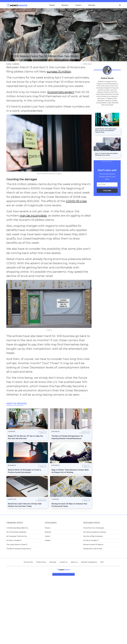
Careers (78, 5)
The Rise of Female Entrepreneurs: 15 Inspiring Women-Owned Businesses (67, 437)
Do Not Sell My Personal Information (64, 574)
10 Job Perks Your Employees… (94, 528)
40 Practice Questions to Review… (95, 532)
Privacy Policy (41, 562)
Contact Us (64, 562)
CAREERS (16, 64)
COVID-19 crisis (76, 201)
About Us (74, 562)
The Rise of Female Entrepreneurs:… (19, 549)
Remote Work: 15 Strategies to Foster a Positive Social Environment (24, 471)
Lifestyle (92, 5)
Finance (52, 5)
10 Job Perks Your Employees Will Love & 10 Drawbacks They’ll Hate (106, 131)
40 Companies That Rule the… (17, 536)
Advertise (53, 562)
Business (65, 5)
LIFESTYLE (12, 499)
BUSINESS (56, 432)
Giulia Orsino (86, 433)
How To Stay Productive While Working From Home (106, 154)
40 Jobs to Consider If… (14, 540)
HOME (9, 64)
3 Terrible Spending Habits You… (18, 528)
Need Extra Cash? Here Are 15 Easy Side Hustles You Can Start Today (25, 505)
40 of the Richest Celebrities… (17, 532)
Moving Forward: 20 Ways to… (94, 545)
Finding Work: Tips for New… (93, 549)
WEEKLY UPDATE (107, 162)
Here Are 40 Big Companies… (93, 536)
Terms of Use (28, 562)
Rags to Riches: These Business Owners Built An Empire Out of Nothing (70, 471)
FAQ (102, 562)
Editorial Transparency (89, 562)
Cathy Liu (43, 433)
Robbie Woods (87, 64)
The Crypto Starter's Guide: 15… (17, 545)
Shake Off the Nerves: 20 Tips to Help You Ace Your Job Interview (25, 437)
